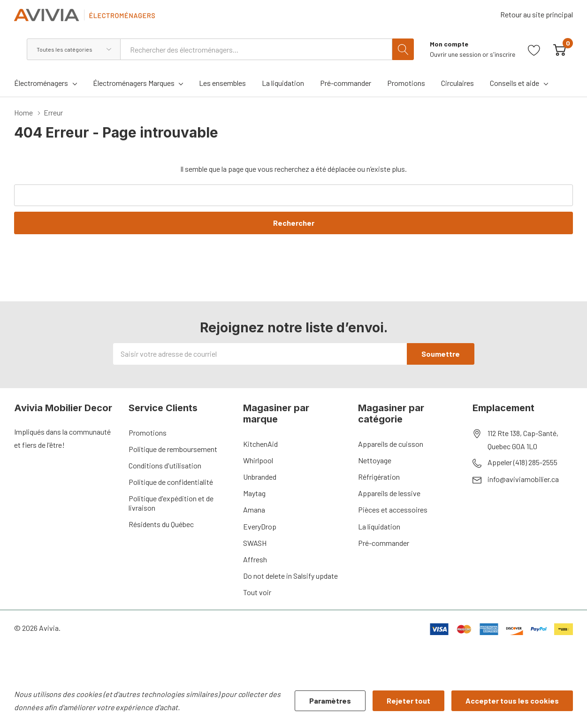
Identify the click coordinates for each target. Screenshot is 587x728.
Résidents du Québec (161, 524)
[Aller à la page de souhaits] (534, 49)
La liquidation (379, 526)
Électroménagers (41, 83)
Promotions (148, 433)
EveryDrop (260, 526)
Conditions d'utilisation (165, 465)
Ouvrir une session (456, 54)
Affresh (255, 559)
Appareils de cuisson (391, 444)
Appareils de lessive (389, 493)
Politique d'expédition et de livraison (171, 503)
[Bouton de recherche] (403, 49)
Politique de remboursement (173, 449)
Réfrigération (379, 477)
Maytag (254, 493)
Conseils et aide (515, 83)
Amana (254, 510)
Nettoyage (375, 460)
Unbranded (260, 477)
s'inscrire (503, 54)
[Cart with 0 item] (560, 49)
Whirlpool (258, 460)
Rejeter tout (408, 701)
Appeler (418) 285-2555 (522, 462)
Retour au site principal (537, 14)
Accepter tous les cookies (512, 701)
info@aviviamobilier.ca (523, 479)
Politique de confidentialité (171, 482)
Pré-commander (384, 543)
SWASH (255, 543)
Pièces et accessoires (393, 510)
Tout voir (257, 592)
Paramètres (330, 701)
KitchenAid (260, 444)
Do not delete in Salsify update (290, 576)
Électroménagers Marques (134, 83)
